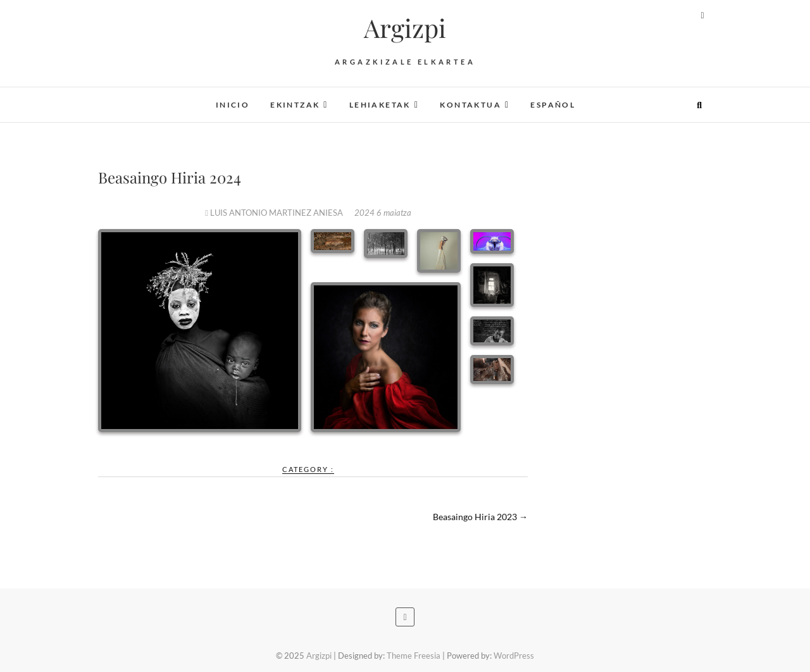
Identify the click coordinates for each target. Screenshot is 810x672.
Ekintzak (295, 105)
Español (553, 105)
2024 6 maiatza (383, 213)
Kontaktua (470, 105)
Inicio (233, 105)
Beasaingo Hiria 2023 (480, 517)
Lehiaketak (380, 105)
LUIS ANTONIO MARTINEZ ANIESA (275, 213)
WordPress (514, 656)
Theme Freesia (414, 656)
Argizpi (405, 28)
